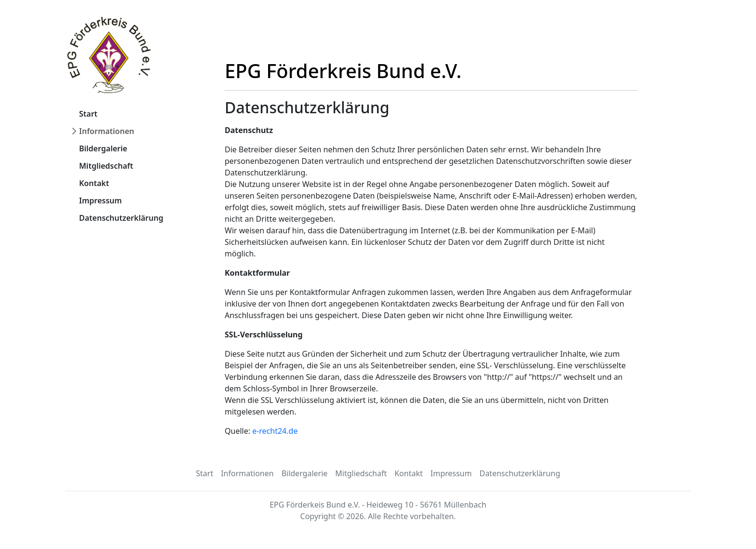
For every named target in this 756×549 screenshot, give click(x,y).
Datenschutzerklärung (121, 218)
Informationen (107, 131)
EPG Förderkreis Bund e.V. (343, 71)
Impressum (101, 201)
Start (88, 114)
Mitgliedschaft (106, 166)
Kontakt (94, 183)
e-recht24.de (275, 431)
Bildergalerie (103, 148)
